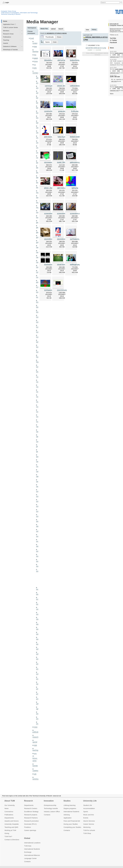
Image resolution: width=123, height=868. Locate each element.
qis (37, 446)
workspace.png (50, 289)
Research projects (31, 812)
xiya (37, 675)
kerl (37, 293)
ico (35, 64)
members (36, 72)
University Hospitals (12, 821)
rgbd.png (75, 187)
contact (35, 43)
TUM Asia (28, 843)
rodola (38, 465)
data (35, 46)
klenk (38, 303)
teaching (35, 740)
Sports (86, 809)
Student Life (88, 803)
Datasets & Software (10, 46)
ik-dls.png (75, 111)
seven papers (119, 69)
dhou (38, 170)
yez (37, 689)
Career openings (30, 828)
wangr (38, 630)
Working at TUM (10, 828)
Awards (6, 43)
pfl (37, 441)
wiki (35, 763)
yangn (38, 680)
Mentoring (87, 824)
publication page (114, 57)
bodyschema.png (76, 60)
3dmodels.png (49, 60)
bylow (38, 121)
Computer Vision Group (9, 11)
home (36, 61)
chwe (38, 141)
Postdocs (28, 824)
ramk (38, 455)
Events (86, 815)
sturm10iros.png (50, 238)
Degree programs (70, 806)
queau (38, 451)
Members (6, 31)
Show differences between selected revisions (97, 52)
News (7, 806)
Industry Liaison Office (52, 809)
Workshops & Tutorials (10, 49)
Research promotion (31, 818)
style (35, 735)
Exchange (28, 850)
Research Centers (31, 806)
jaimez (38, 279)
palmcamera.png (76, 162)
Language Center (30, 856)
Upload (53, 29)
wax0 (38, 635)
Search (61, 29)
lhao (37, 352)
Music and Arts (89, 812)
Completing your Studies (72, 824)
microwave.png (50, 162)
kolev (38, 318)
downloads (36, 51)
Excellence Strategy (31, 809)
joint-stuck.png (49, 136)
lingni (38, 357)
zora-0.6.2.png (62, 289)
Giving (7, 831)
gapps (36, 58)
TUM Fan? (8, 834)
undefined (36, 760)
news (36, 717)
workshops (36, 768)
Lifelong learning (70, 803)
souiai (38, 534)
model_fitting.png (63, 162)
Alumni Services (89, 818)
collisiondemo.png (76, 85)
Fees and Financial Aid (72, 818)
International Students (71, 809)
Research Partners (31, 815)
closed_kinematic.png (65, 85)
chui (37, 136)
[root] (32, 38)
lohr (37, 367)
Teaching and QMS (11, 824)
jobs (35, 67)
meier (38, 387)
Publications (7, 37)
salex (38, 470)
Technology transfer (51, 806)
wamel (38, 621)
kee (37, 288)
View (87, 30)
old (37, 431)
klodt (38, 308)
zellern (38, 694)
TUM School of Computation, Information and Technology (19, 13)
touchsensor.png (50, 264)
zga (37, 699)
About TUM (10, 798)
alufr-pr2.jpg (62, 60)
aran (38, 87)
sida (37, 519)
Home (5, 21)
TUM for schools (89, 828)
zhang (38, 704)
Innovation (49, 798)
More (112, 93)
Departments (9, 815)
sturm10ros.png (63, 238)
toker (38, 586)
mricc (38, 411)
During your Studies (71, 821)
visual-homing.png (64, 264)
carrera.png (49, 85)
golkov (38, 239)
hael (37, 249)
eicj (35, 54)
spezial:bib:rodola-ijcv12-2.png (96, 46)
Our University (10, 803)
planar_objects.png (51, 187)
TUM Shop (87, 831)
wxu (37, 670)
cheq (38, 126)
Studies (67, 798)
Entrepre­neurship (50, 803)
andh (38, 82)
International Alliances (32, 853)
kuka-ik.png (62, 136)
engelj (38, 205)
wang (38, 625)
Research (28, 798)
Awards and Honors (12, 818)
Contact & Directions (12, 837)
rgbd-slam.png (62, 187)
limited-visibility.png (77, 136)
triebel (38, 596)
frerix (38, 215)
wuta (38, 665)
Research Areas (8, 34)
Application (68, 815)
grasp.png (62, 111)
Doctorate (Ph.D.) (30, 821)
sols (37, 524)
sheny (38, 514)
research (35, 727)
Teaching (6, 40)
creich (38, 146)
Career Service (89, 821)
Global (27, 836)
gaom (38, 220)
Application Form (9, 24)
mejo (38, 396)
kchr (37, 283)
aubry (38, 92)
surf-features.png (76, 238)
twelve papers (119, 53)
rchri (37, 460)
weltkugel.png (75, 264)
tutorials (35, 755)
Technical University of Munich (11, 14)
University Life (90, 798)
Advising (67, 812)
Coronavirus (9, 809)
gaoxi (38, 225)
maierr (38, 372)
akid (37, 77)
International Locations (32, 840)
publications (36, 722)
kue (37, 328)
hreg (38, 274)
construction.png (50, 111)
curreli (38, 156)
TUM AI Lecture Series (10, 27)
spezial (35, 732)
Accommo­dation (89, 806)
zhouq (38, 714)
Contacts (47, 812)
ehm (37, 185)
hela (37, 264)
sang (38, 475)
